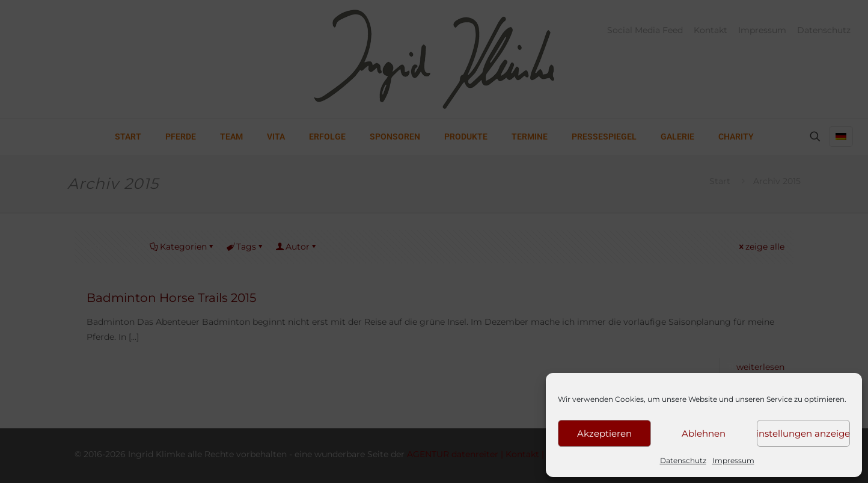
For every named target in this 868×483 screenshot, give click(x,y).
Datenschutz (683, 460)
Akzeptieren (604, 433)
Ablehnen (704, 433)
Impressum (733, 460)
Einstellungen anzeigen (803, 433)
